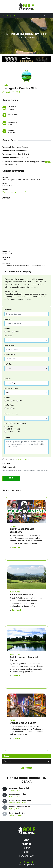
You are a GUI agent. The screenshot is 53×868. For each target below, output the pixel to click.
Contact (26, 848)
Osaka (5, 85)
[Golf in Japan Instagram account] (4, 16)
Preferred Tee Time (11, 414)
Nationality (8, 336)
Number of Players (11, 388)
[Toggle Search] (45, 16)
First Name (8, 310)
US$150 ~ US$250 (14, 429)
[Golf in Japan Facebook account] (7, 16)
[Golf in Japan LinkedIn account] (15, 16)
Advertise (27, 844)
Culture (13, 526)
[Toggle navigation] (49, 16)
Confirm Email (10, 355)
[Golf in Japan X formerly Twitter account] (11, 16)
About (26, 840)
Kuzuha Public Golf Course (20, 800)
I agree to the (17, 459)
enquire (48, 162)
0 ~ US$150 (11, 426)
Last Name (8, 319)
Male (9, 332)
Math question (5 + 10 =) (11, 467)
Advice (12, 720)
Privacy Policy (26, 856)
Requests (8, 437)
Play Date (8, 379)
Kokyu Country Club (17, 813)
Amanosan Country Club (19, 788)
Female (17, 332)
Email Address (10, 345)
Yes (8, 401)
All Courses (26, 768)
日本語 (26, 852)
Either (21, 401)
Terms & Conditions (22, 459)
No (14, 401)
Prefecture (8, 364)
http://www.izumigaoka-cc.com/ (14, 192)
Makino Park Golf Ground (20, 807)
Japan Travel (15, 592)
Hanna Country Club (18, 794)
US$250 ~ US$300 (14, 432)
